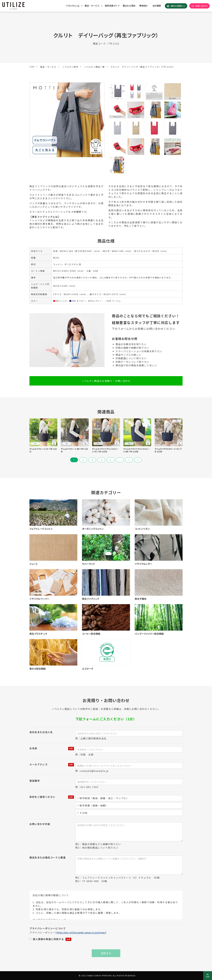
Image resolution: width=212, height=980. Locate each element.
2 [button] (83, 460)
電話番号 (35, 781)
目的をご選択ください (42, 797)
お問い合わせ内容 (40, 824)
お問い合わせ (201, 6)
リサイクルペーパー (39, 599)
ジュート (34, 564)
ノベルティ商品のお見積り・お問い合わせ (106, 381)
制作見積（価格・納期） (92, 805)
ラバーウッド (88, 564)
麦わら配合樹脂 (38, 669)
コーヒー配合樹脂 (91, 634)
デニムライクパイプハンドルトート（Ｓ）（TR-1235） (105, 450)
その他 (82, 813)
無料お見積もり (178, 6)
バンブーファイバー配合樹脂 (149, 634)
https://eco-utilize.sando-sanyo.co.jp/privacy (81, 932)
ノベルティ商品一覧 (94, 67)
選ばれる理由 (129, 6)
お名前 (33, 748)
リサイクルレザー (143, 564)
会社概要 (157, 6)
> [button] (129, 460)
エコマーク (88, 669)
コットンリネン (142, 529)
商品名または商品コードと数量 (48, 857)
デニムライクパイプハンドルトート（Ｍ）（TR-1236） (137, 450)
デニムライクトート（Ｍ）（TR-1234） (74, 450)
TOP (32, 67)
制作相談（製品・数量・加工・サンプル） (103, 798)
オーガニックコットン (93, 529)
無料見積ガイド (112, 6)
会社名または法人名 (41, 732)
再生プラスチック (38, 634)
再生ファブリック (91, 599)
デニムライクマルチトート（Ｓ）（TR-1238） (168, 450)
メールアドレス (38, 764)
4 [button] (101, 460)
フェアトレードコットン (41, 529)
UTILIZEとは (73, 6)
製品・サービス (92, 6)
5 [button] (111, 460)
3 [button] (92, 460)
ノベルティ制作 (70, 67)
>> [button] (138, 460)
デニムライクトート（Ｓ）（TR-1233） (43, 450)
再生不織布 (141, 599)
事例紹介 (144, 6)
